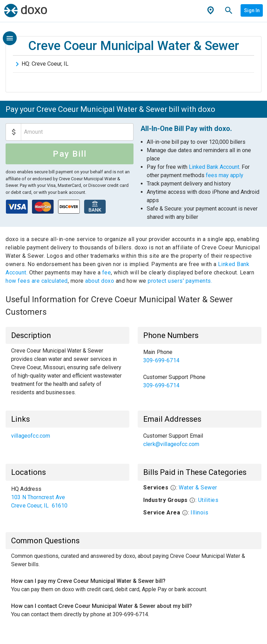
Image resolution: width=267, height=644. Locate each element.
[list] (200, 369)
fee (107, 273)
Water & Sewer (198, 488)
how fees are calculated (37, 281)
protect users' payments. (180, 281)
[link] (200, 356)
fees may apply (225, 175)
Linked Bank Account (214, 167)
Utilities (208, 500)
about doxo (100, 281)
